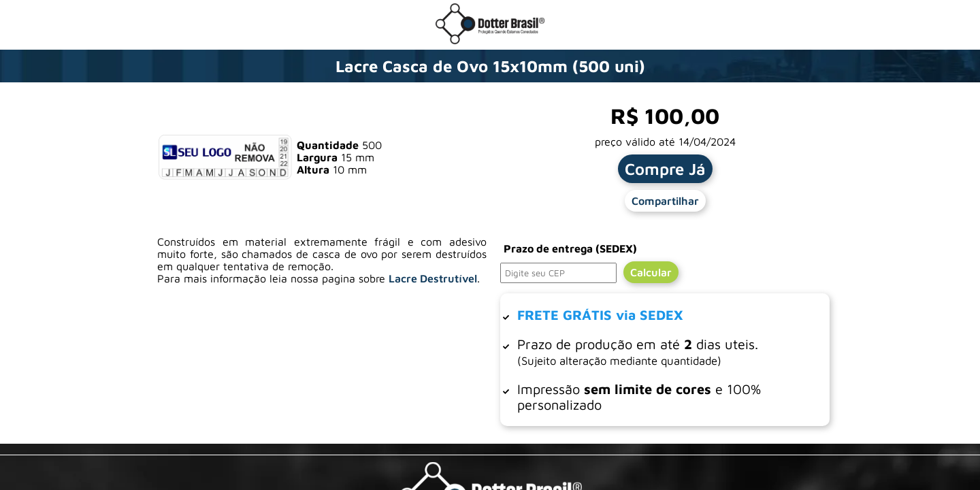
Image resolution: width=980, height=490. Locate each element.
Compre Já (665, 169)
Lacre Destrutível (433, 278)
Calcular (651, 272)
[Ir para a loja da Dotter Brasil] (490, 40)
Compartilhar (665, 201)
